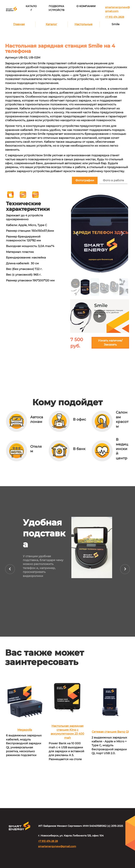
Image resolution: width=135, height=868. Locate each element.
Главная (19, 24)
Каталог (51, 24)
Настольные (83, 24)
